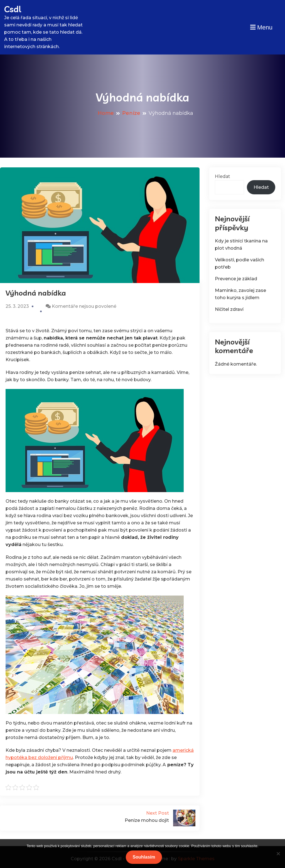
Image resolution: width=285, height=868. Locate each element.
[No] (278, 854)
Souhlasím (144, 857)
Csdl (13, 9)
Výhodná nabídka (36, 293)
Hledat (223, 176)
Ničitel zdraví (229, 309)
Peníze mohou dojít (147, 816)
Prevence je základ (236, 279)
